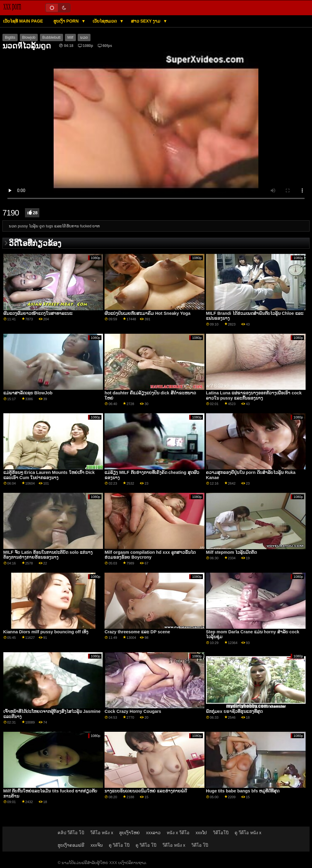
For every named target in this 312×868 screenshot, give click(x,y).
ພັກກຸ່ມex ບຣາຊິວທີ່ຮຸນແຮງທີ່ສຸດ (234, 711)
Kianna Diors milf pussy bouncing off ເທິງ (46, 632)
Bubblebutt (51, 37)
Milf (70, 37)
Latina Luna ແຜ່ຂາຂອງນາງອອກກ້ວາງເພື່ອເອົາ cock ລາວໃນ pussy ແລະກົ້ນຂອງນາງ (254, 395)
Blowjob (29, 37)
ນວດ (84, 37)
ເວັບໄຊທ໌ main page (23, 21)
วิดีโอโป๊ (221, 833)
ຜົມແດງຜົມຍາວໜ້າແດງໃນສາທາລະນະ (38, 313)
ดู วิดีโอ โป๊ (119, 845)
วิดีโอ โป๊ (200, 845)
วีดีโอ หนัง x (102, 833)
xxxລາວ (153, 833)
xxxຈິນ (97, 845)
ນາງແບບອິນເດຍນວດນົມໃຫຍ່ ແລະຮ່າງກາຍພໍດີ (146, 791)
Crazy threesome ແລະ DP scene (137, 632)
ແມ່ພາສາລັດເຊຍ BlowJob (28, 393)
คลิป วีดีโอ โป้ (71, 833)
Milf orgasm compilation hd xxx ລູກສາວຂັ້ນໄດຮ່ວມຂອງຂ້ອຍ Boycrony (150, 555)
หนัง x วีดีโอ (178, 833)
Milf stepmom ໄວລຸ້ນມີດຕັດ (232, 552)
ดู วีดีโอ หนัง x (248, 833)
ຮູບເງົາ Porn (67, 21)
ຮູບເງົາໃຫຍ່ (129, 833)
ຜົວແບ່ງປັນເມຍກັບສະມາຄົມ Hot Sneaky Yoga (147, 313)
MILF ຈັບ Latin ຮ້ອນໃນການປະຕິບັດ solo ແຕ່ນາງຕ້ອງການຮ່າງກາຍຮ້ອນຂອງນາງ (48, 555)
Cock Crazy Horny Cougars (133, 711)
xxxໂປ (201, 833)
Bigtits (10, 37)
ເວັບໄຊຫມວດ (105, 21)
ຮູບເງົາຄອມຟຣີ (71, 845)
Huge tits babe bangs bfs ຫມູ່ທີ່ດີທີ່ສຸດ (243, 791)
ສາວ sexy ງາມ (146, 21)
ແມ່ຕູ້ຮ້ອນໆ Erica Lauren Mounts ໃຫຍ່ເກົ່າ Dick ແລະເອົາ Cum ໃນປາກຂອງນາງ (49, 475)
